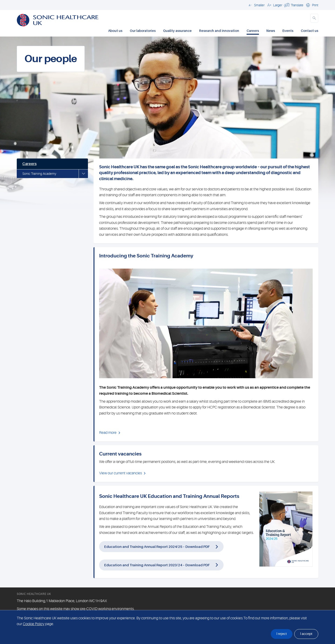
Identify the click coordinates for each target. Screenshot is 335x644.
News (271, 31)
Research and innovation (219, 31)
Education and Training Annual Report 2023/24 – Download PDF (157, 565)
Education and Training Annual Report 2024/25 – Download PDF (157, 546)
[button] (256, 5)
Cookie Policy (34, 624)
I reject (282, 634)
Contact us (310, 31)
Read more (108, 433)
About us (115, 31)
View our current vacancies (121, 473)
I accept (306, 634)
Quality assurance (177, 31)
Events (288, 31)
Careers (253, 31)
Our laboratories (143, 31)
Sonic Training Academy (39, 174)
